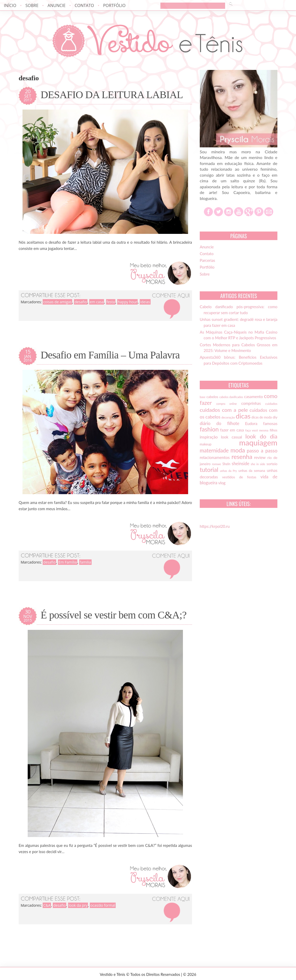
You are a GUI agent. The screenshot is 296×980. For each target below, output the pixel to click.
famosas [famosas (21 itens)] (270, 423)
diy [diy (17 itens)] (275, 417)
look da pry (78, 905)
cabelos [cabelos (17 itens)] (212, 397)
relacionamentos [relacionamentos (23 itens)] (215, 457)
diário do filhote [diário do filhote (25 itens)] (220, 423)
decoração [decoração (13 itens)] (228, 417)
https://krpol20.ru (215, 526)
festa (111, 302)
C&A (47, 905)
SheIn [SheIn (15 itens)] (226, 464)
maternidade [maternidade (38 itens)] (214, 450)
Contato (84, 5)
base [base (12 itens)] (203, 397)
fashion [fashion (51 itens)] (209, 429)
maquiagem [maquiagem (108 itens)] (258, 442)
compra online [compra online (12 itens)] (227, 404)
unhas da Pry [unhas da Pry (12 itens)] (228, 471)
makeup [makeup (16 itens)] (206, 444)
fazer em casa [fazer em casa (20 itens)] (232, 430)
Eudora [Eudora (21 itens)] (251, 423)
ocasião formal (103, 905)
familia (85, 562)
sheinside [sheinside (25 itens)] (240, 464)
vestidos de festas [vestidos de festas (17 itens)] (239, 477)
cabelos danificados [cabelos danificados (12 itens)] (231, 397)
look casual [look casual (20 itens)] (231, 437)
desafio (81, 302)
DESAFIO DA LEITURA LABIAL (112, 95)
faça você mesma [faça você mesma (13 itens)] (257, 430)
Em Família (68, 562)
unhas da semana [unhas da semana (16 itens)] (252, 471)
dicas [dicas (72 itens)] (243, 416)
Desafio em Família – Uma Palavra (110, 355)
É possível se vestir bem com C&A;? (114, 615)
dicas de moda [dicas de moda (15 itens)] (262, 417)
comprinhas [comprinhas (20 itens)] (251, 403)
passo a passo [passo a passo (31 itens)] (262, 451)
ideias (145, 302)
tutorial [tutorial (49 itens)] (209, 470)
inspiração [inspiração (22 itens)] (209, 437)
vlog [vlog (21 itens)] (222, 483)
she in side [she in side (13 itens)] (258, 464)
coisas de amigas (57, 302)
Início (10, 5)
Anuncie (57, 5)
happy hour (127, 302)
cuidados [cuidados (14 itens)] (271, 404)
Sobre (32, 5)
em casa (97, 302)
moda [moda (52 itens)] (238, 450)
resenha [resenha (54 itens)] (242, 457)
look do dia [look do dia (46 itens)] (261, 436)
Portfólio (114, 5)
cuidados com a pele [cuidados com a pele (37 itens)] (224, 410)
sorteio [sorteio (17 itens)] (272, 464)
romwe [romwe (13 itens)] (216, 464)
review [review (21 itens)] (260, 457)
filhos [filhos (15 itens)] (274, 430)
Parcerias (207, 260)
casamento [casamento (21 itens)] (254, 397)
